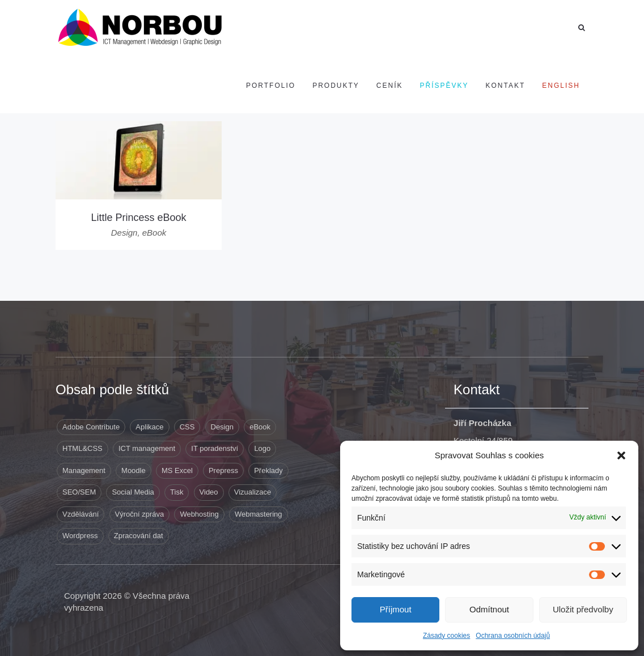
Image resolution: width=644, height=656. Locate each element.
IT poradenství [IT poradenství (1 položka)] (215, 448)
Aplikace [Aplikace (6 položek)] (149, 427)
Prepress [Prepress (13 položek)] (223, 470)
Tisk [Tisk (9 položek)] (177, 492)
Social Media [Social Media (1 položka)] (133, 492)
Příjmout (396, 609)
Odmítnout (489, 609)
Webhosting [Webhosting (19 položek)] (199, 514)
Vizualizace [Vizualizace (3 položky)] (253, 492)
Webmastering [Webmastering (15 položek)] (259, 514)
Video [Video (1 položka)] (209, 492)
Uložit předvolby (583, 609)
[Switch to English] (561, 86)
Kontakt (506, 86)
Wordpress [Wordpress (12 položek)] (80, 536)
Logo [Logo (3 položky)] (262, 448)
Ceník (390, 86)
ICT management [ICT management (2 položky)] (147, 448)
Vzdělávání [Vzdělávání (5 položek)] (80, 514)
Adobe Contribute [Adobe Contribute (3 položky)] (91, 427)
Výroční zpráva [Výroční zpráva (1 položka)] (140, 514)
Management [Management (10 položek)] (84, 470)
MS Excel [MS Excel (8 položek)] (177, 470)
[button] (621, 455)
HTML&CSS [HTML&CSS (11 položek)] (82, 448)
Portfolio (271, 86)
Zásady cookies (446, 636)
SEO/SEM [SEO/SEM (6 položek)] (79, 492)
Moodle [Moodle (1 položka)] (134, 470)
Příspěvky (444, 86)
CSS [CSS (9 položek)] (187, 427)
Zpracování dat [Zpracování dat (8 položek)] (139, 536)
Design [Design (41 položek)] (222, 427)
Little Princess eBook (138, 218)
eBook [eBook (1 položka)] (260, 427)
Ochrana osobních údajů (513, 636)
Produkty (336, 86)
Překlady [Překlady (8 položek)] (268, 470)
